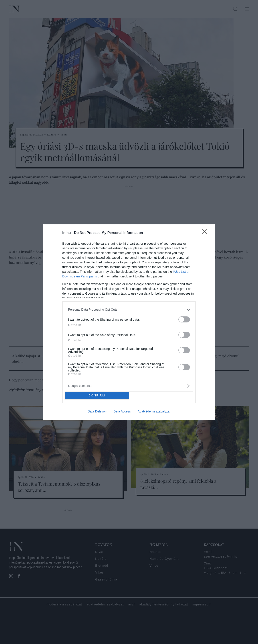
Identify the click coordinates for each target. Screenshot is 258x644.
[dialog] (129, 322)
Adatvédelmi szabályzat (154, 411)
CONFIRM (97, 395)
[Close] (206, 233)
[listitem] (129, 310)
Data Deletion (97, 411)
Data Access (122, 411)
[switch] (184, 319)
